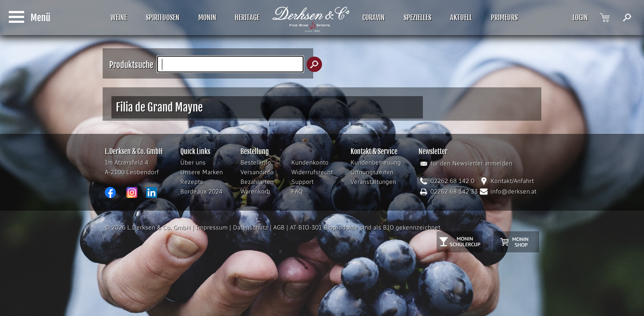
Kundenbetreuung (376, 163)
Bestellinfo (256, 163)
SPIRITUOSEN (163, 18)
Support (302, 182)
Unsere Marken (202, 172)
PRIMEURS (504, 18)
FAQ (297, 192)
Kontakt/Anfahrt (512, 181)
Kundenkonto (310, 163)
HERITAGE (247, 18)
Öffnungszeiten (372, 172)
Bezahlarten (257, 182)
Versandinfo (257, 172)
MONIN (207, 18)
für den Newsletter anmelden (471, 163)
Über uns (193, 163)
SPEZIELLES (417, 18)
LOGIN (580, 18)
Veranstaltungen (373, 182)
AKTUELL (461, 18)
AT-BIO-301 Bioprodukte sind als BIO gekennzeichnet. (366, 228)
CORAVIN (374, 18)
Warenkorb (255, 192)
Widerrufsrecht (312, 172)
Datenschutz (250, 228)
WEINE (119, 18)
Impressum (212, 228)
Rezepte (192, 182)
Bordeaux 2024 (201, 192)
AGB (279, 228)
